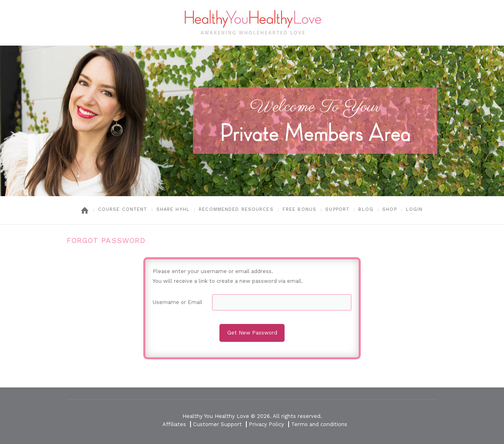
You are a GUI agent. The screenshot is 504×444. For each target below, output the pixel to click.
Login (414, 209)
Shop (389, 209)
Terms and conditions (319, 424)
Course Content (123, 209)
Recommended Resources (236, 209)
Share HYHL (173, 209)
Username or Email (177, 302)
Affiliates (174, 424)
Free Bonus (299, 209)
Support (337, 209)
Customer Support (217, 424)
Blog (366, 209)
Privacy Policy (266, 424)
